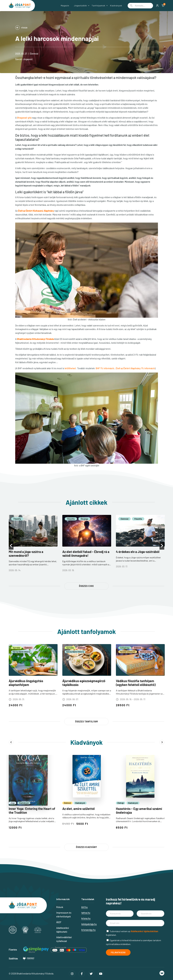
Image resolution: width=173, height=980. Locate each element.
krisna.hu (86, 918)
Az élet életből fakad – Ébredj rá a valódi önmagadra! (86, 554)
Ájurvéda (16, 648)
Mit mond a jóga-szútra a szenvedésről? (26, 554)
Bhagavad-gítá (24, 118)
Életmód (34, 54)
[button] (11, 546)
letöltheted (70, 368)
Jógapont (28, 59)
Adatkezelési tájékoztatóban (144, 931)
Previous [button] (11, 742)
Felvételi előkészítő (128, 652)
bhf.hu (85, 907)
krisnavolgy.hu (88, 930)
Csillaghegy (125, 648)
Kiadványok (116, 6)
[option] (33, 545)
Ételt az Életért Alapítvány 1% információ (135, 368)
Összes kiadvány (86, 847)
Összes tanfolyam (86, 722)
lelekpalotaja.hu (89, 924)
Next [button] (162, 742)
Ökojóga (84, 519)
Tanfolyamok (98, 6)
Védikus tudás (145, 652)
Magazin (65, 6)
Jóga (12, 803)
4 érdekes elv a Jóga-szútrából (138, 552)
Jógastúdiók (80, 6)
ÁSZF (59, 922)
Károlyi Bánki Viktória (21, 652)
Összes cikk (86, 586)
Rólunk (60, 907)
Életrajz (121, 803)
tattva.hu (86, 913)
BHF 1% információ (105, 368)
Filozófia (17, 519)
